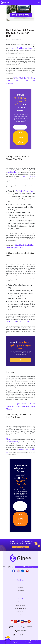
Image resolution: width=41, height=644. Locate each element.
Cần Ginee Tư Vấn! (20, 506)
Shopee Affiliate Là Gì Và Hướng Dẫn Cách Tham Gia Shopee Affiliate (20, 406)
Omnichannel (13, 442)
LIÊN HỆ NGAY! (21, 360)
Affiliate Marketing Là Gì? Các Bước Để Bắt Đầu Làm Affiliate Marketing (20, 81)
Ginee (8, 439)
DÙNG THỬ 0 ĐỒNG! (21, 138)
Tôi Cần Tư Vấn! (20, 127)
